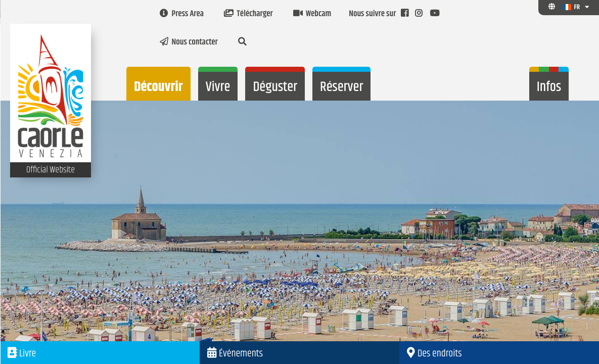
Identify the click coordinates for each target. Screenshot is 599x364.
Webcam (312, 14)
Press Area (182, 14)
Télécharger (248, 14)
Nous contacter (189, 42)
